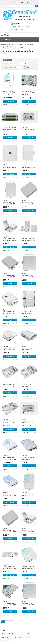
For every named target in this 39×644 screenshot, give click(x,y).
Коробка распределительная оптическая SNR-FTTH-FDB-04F (9, 494)
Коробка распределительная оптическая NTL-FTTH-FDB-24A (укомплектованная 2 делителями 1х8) (28, 384)
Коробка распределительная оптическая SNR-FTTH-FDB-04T (28, 494)
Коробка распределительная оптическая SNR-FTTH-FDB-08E (9, 603)
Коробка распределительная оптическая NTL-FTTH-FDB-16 (28, 312)
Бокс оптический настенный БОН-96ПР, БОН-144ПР (28, 93)
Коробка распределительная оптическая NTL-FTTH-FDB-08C (28, 239)
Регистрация (26, 2)
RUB (10, 2)
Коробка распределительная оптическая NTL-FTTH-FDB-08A (9, 239)
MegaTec (28, 637)
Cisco (18, 634)
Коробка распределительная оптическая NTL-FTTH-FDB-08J (28, 275)
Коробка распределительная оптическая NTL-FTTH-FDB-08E (9, 275)
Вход (17, 2)
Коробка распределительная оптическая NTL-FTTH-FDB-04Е (28, 202)
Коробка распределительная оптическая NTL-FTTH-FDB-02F (28, 166)
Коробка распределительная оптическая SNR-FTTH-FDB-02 (9, 457)
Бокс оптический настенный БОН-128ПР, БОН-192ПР (10, 93)
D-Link (24, 634)
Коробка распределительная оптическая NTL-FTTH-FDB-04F (9, 202)
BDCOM (4, 634)
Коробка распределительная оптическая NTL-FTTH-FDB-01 (28, 129)
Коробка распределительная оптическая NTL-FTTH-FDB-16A (9, 348)
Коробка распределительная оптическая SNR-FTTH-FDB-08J (28, 603)
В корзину (10, 101)
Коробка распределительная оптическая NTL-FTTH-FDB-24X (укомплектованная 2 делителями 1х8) (9, 421)
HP (15, 637)
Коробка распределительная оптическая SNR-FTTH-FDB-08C (28, 567)
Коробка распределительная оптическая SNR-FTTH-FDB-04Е (9, 530)
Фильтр (8, 60)
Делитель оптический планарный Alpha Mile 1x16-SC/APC (10, 129)
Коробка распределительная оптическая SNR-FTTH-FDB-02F (28, 457)
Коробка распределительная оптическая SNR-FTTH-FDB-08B (9, 567)
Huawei (21, 637)
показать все (5, 641)
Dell (29, 634)
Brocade (11, 634)
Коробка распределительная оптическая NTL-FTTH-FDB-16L (28, 348)
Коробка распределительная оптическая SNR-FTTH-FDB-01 (28, 421)
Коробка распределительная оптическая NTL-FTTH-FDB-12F (9, 312)
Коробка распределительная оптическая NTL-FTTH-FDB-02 (9, 166)
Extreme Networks (7, 637)
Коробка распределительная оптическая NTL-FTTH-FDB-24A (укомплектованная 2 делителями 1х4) (9, 384)
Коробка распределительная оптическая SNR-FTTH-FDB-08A (28, 530)
